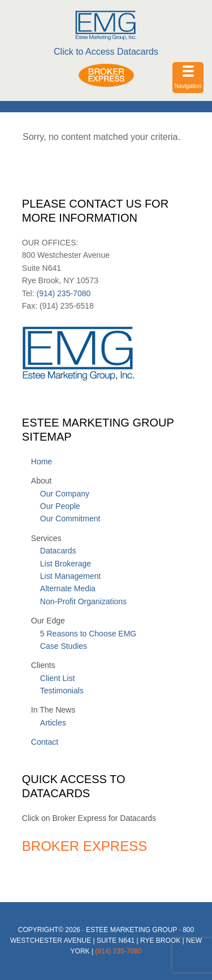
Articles (53, 723)
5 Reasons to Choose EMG (88, 634)
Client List (57, 678)
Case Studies (64, 646)
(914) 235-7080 (63, 293)
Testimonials (62, 691)
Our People (60, 506)
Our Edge (48, 621)
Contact (45, 742)
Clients (43, 665)
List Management (70, 576)
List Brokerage (66, 564)
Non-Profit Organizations (83, 601)
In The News (53, 710)
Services (46, 538)
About (42, 481)
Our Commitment (70, 518)
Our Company (65, 494)
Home (42, 462)
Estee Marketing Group (106, 25)
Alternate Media (68, 588)
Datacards (58, 551)
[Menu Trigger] (188, 78)
